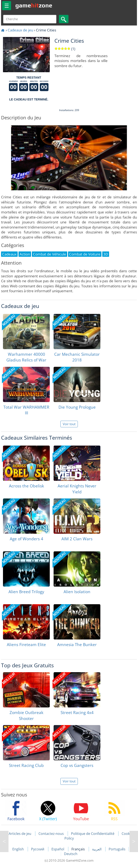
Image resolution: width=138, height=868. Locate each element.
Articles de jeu (20, 834)
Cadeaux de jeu (20, 30)
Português (117, 849)
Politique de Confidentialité (93, 834)
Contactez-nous (51, 834)
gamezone (34, 5)
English (18, 849)
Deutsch (71, 854)
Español (58, 849)
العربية (97, 849)
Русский (38, 849)
